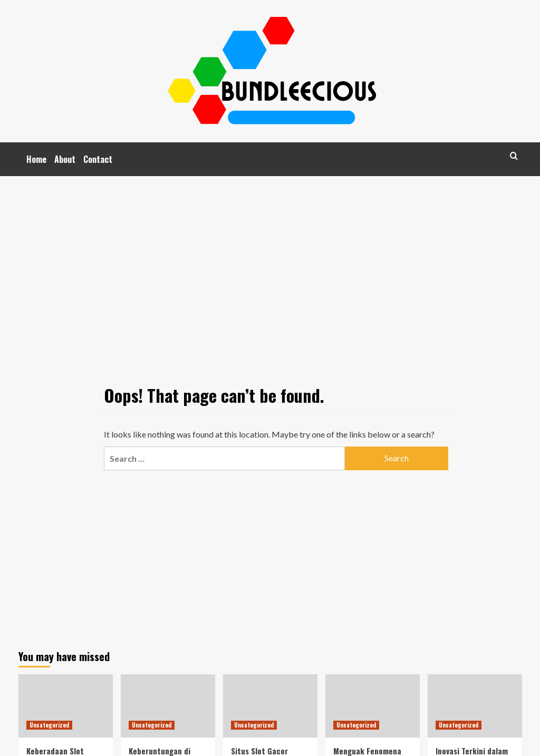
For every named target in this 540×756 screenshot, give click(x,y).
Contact (98, 159)
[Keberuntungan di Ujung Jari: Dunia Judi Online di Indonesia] (168, 706)
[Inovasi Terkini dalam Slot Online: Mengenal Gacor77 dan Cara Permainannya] (475, 706)
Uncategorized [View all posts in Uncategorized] (49, 725)
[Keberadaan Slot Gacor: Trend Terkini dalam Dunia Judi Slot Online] (66, 706)
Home (36, 159)
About (65, 159)
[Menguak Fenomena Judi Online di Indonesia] (373, 706)
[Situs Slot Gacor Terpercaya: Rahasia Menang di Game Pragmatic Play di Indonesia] (270, 706)
